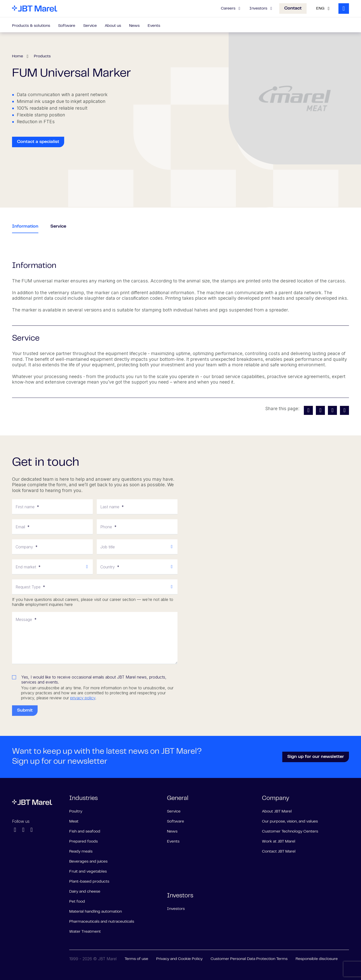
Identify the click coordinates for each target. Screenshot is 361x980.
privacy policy (83, 698)
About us (113, 26)
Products (42, 56)
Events (154, 26)
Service (90, 26)
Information (25, 227)
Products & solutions (31, 26)
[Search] (344, 9)
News (134, 26)
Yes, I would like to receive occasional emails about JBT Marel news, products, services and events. (94, 680)
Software (67, 26)
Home (18, 56)
